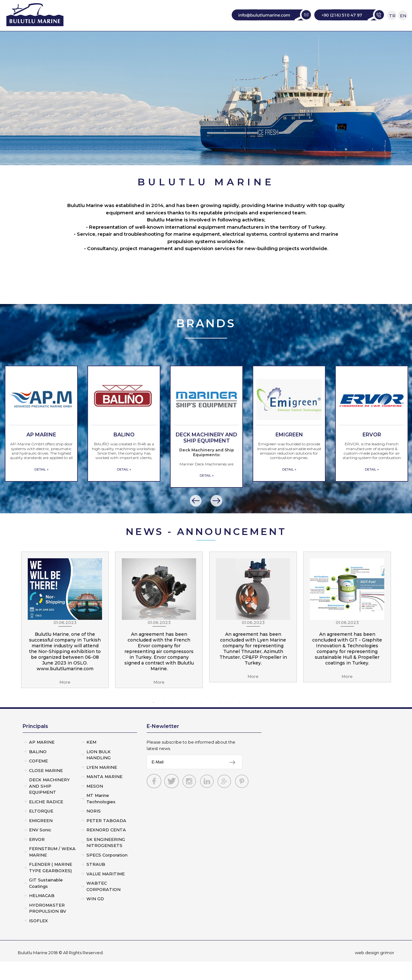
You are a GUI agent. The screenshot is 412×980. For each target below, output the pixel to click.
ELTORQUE (41, 829)
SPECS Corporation (107, 873)
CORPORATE (136, 40)
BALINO (38, 770)
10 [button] (239, 721)
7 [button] (211, 721)
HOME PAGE (85, 40)
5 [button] (192, 721)
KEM (91, 761)
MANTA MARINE (104, 795)
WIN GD (95, 917)
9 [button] (230, 721)
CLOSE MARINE (46, 789)
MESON (95, 805)
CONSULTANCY (277, 40)
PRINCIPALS (186, 40)
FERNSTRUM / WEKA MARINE (52, 870)
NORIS (94, 829)
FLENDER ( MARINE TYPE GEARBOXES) (51, 886)
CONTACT (328, 40)
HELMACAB (42, 914)
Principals (35, 745)
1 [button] (153, 721)
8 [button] (220, 721)
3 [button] (173, 721)
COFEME (38, 779)
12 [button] (259, 721)
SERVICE (229, 40)
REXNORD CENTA (106, 848)
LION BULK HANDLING (99, 773)
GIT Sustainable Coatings (46, 902)
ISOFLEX (38, 939)
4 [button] (182, 721)
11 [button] (249, 721)
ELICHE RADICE (46, 820)
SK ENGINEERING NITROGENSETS (106, 861)
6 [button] (201, 721)
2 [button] (163, 721)
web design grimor (375, 971)
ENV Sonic (40, 848)
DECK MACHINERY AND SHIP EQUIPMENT (49, 804)
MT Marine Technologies (101, 817)
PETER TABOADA (106, 839)
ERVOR (37, 858)
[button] (196, 520)
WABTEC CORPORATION (103, 905)
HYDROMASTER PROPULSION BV (48, 927)
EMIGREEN (41, 839)
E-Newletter (163, 745)
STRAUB (96, 883)
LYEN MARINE (102, 786)
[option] (41, 442)
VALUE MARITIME (106, 892)
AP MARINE (42, 761)
